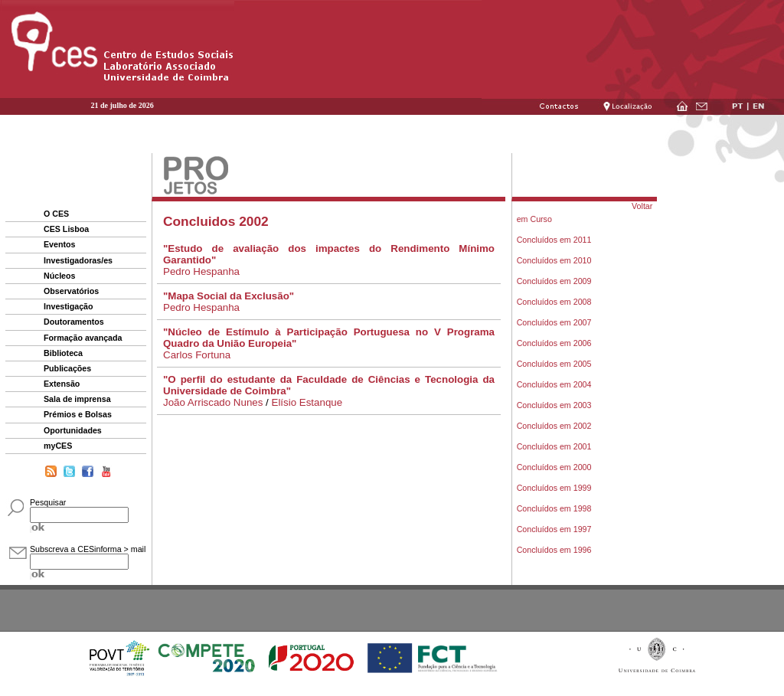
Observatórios (71, 291)
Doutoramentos (74, 322)
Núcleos (59, 276)
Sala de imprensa (77, 399)
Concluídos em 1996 (554, 550)
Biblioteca (63, 353)
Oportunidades (73, 430)
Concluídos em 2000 (554, 467)
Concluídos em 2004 (554, 384)
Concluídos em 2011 (554, 240)
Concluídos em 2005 (554, 364)
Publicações (67, 368)
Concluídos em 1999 (554, 488)
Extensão (62, 384)
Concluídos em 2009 (554, 281)
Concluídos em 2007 (554, 322)
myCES (58, 446)
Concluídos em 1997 (554, 529)
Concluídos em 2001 (554, 446)
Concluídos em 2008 (554, 302)
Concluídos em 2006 (554, 343)
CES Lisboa (66, 229)
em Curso (534, 219)
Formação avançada (83, 338)
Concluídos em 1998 (554, 508)
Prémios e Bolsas (78, 414)
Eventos (59, 244)
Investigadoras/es (78, 260)
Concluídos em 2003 (554, 405)
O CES (56, 214)
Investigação (69, 306)
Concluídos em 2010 (554, 260)
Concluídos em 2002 (554, 426)
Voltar (642, 206)
